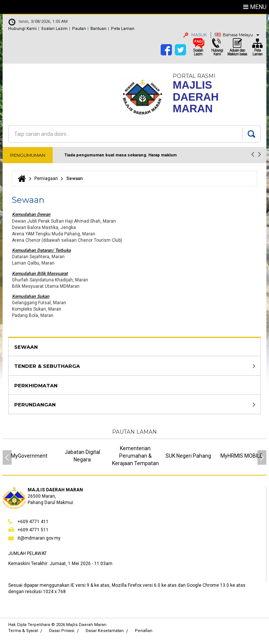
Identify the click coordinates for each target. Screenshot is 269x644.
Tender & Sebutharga (47, 366)
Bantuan (98, 29)
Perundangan (35, 405)
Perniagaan (46, 178)
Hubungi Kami (22, 29)
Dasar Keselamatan (105, 631)
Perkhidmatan (36, 385)
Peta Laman (123, 29)
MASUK (195, 35)
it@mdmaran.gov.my (39, 538)
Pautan (79, 29)
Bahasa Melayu (238, 35)
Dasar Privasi (62, 631)
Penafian (144, 631)
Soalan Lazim (54, 29)
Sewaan (26, 347)
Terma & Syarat (23, 631)
